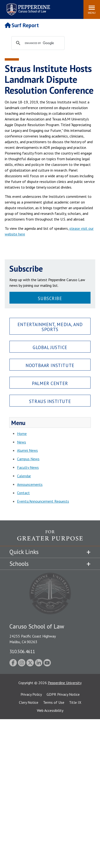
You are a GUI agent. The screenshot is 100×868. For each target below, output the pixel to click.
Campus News (28, 459)
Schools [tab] (19, 564)
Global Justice (50, 347)
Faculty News (28, 467)
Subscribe (50, 298)
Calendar (24, 476)
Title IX (75, 702)
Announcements (30, 484)
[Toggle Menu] (92, 9)
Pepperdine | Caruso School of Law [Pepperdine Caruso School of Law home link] (28, 7)
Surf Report (22, 25)
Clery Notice (29, 702)
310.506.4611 (22, 651)
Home (22, 434)
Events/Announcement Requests (43, 501)
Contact (23, 493)
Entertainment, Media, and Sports (50, 327)
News (22, 442)
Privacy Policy (31, 694)
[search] (42, 43)
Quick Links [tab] (24, 552)
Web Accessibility (50, 710)
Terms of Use (54, 702)
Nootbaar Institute (50, 365)
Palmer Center (50, 383)
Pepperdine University (65, 683)
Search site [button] (16, 7)
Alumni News (27, 450)
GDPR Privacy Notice (63, 694)
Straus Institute (50, 401)
